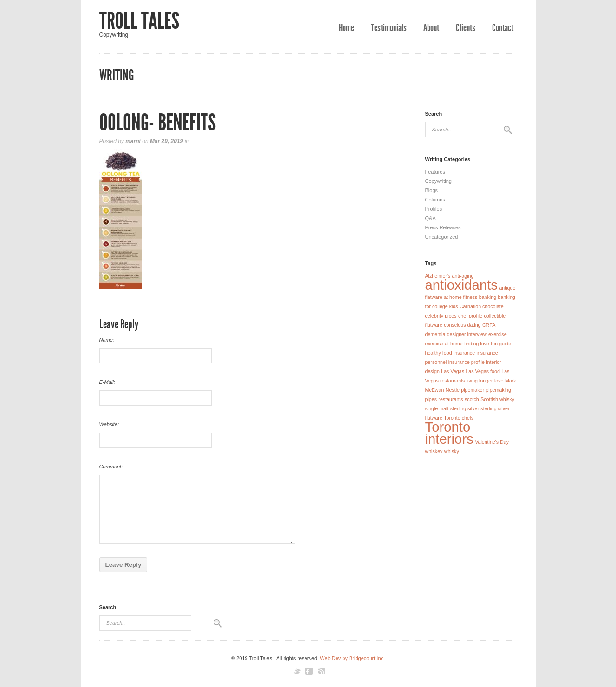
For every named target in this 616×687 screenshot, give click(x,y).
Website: (109, 424)
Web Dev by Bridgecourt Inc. (352, 658)
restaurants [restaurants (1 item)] (451, 399)
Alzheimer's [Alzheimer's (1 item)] (438, 276)
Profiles (434, 209)
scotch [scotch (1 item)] (472, 399)
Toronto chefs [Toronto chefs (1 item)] (459, 418)
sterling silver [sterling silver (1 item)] (465, 408)
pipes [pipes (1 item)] (431, 399)
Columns (435, 200)
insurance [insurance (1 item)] (464, 353)
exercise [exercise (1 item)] (498, 334)
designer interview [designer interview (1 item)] (467, 334)
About (431, 28)
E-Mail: (107, 382)
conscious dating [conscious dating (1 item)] (462, 325)
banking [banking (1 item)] (488, 297)
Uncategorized (442, 237)
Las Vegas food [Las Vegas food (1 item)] (483, 371)
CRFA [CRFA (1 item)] (489, 325)
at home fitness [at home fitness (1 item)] (460, 297)
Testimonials (389, 28)
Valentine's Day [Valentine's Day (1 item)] (492, 442)
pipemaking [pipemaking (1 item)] (498, 390)
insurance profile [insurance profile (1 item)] (467, 362)
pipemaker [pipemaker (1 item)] (473, 390)
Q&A (431, 218)
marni (133, 141)
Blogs (432, 190)
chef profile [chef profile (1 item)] (470, 316)
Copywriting (438, 181)
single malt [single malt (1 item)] (437, 408)
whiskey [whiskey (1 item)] (434, 451)
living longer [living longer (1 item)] (480, 381)
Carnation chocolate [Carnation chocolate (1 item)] (482, 306)
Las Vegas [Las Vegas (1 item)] (453, 371)
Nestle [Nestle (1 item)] (453, 390)
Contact (503, 28)
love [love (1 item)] (499, 381)
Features (435, 172)
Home (347, 28)
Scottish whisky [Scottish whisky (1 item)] (497, 399)
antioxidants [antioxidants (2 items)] (462, 285)
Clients (466, 28)
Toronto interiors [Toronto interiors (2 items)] (449, 433)
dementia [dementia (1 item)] (435, 334)
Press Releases (443, 227)
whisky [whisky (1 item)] (452, 451)
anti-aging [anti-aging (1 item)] (463, 276)
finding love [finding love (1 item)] (477, 343)
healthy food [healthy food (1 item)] (439, 353)
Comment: (111, 467)
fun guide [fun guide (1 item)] (501, 343)
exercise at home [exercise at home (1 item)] (444, 343)
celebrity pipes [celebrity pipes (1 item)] (441, 316)
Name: (107, 340)
